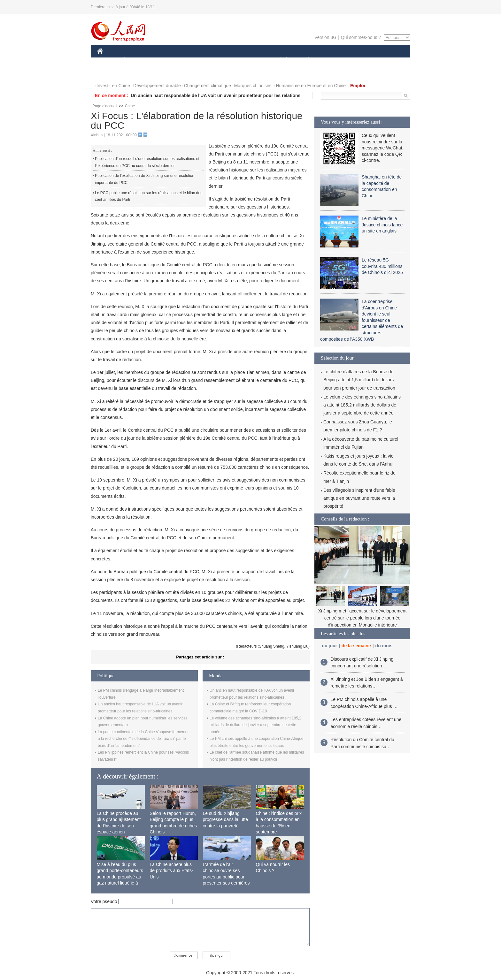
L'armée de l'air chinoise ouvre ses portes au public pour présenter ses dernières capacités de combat (226, 877)
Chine (130, 106)
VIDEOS (136, 73)
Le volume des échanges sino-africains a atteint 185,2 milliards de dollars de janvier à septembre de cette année (255, 725)
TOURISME (358, 60)
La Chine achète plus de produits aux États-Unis (172, 871)
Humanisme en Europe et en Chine (311, 86)
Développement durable (157, 86)
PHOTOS (110, 73)
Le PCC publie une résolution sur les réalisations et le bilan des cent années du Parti (149, 196)
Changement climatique (208, 86)
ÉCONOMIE (136, 60)
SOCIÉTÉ (277, 60)
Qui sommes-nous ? (361, 37)
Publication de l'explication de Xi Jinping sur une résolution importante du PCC (145, 179)
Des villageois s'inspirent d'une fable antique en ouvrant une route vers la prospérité (359, 498)
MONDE (165, 60)
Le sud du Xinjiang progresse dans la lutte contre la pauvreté (226, 820)
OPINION (388, 60)
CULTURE (249, 60)
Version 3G (325, 37)
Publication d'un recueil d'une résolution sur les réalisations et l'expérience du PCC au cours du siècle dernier (147, 162)
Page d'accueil (105, 106)
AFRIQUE (192, 60)
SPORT (331, 60)
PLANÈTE (305, 60)
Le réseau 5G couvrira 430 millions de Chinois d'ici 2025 (382, 266)
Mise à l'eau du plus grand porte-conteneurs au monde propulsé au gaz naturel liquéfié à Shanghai (120, 877)
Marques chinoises (253, 86)
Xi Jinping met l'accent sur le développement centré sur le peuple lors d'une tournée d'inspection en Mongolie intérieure (362, 618)
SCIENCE (220, 60)
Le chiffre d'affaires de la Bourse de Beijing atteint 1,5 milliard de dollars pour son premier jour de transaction (359, 380)
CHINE (108, 60)
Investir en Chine (113, 86)
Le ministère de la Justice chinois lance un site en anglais (382, 225)
